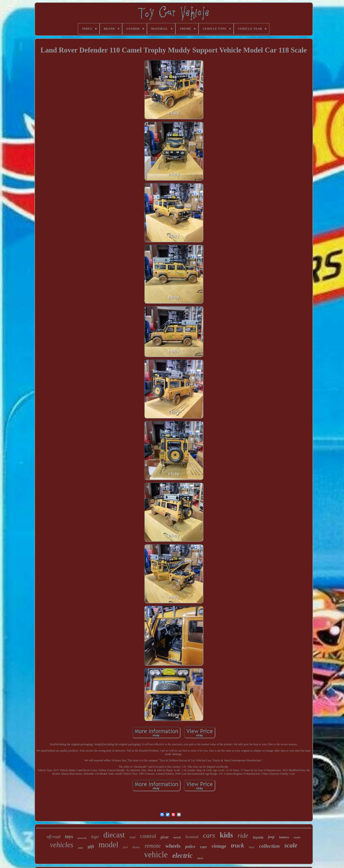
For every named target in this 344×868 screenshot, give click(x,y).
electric (182, 855)
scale (291, 845)
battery (284, 837)
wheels (173, 846)
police (190, 847)
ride (243, 835)
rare (203, 847)
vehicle (156, 855)
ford (125, 847)
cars (209, 835)
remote (153, 846)
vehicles (62, 845)
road (132, 837)
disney (136, 847)
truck (237, 845)
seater (297, 837)
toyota (258, 837)
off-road (53, 837)
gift (91, 846)
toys (69, 836)
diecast (114, 835)
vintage (219, 846)
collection (269, 846)
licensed (192, 837)
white (80, 848)
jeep (271, 837)
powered (82, 838)
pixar (165, 837)
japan (200, 858)
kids (226, 835)
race (252, 847)
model (109, 845)
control (148, 836)
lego (95, 837)
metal (177, 837)
